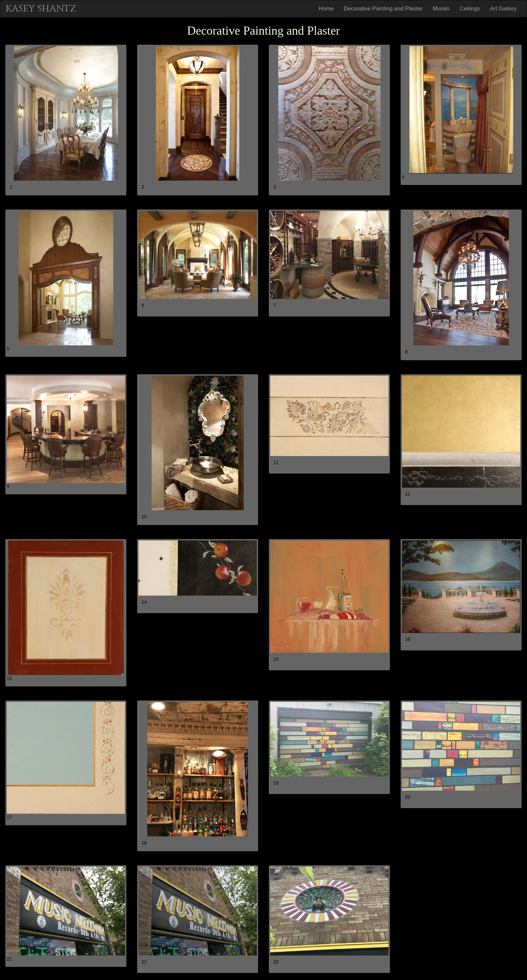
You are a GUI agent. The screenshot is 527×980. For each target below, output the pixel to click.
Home (326, 9)
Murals (441, 9)
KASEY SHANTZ (41, 9)
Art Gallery (503, 9)
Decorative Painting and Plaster (383, 9)
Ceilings (470, 9)
